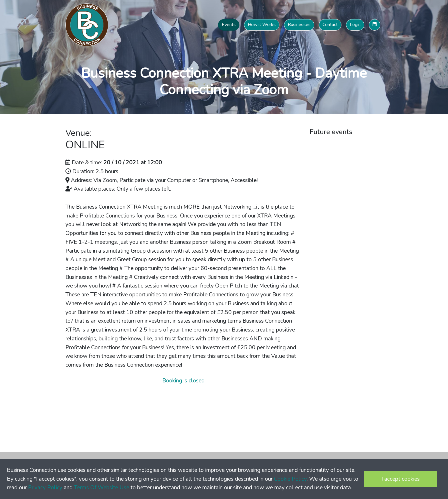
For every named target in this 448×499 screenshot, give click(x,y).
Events (229, 25)
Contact (330, 25)
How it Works (262, 25)
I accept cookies (401, 479)
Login (355, 25)
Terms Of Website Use (102, 488)
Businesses (299, 25)
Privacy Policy (45, 488)
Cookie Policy (290, 479)
